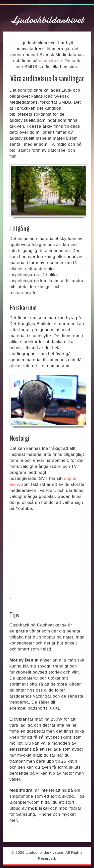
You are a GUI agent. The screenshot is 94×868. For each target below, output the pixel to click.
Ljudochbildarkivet (47, 20)
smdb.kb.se (51, 61)
